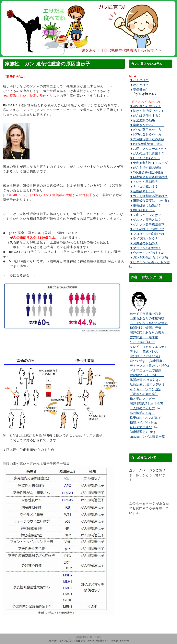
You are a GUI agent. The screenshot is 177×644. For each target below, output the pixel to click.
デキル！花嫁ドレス (144, 351)
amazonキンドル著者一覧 (147, 437)
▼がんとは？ (139, 80)
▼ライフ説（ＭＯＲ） (146, 239)
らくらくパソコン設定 (146, 389)
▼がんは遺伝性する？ (146, 116)
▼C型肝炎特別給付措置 (147, 172)
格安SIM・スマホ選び (145, 418)
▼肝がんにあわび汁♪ (145, 158)
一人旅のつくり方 (142, 408)
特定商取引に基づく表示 (88, 637)
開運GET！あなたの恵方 (147, 333)
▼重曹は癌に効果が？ (146, 205)
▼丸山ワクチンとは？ (146, 215)
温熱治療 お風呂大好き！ (147, 385)
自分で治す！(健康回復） (148, 361)
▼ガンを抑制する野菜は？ (149, 196)
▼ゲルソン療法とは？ (146, 220)
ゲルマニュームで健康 (146, 370)
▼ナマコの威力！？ (144, 187)
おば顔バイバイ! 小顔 (145, 356)
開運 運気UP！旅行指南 (146, 403)
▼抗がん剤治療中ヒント (147, 111)
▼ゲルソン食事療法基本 (147, 224)
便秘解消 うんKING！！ (147, 375)
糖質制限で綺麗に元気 (146, 328)
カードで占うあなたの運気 (149, 323)
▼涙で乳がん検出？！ (146, 106)
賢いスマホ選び (141, 427)
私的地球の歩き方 (142, 413)
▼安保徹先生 (139, 90)
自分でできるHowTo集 (146, 314)
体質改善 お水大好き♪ (145, 380)
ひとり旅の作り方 (142, 342)
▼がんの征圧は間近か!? (147, 229)
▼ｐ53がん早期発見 (144, 182)
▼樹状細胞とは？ (142, 210)
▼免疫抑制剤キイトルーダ (149, 163)
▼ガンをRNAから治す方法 (149, 257)
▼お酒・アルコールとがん (149, 149)
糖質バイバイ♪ (140, 422)
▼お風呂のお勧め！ (144, 243)
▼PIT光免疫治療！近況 (146, 144)
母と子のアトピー (142, 399)
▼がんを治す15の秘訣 (146, 168)
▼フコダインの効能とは (147, 234)
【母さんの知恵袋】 (144, 394)
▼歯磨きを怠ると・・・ (147, 125)
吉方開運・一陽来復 (144, 337)
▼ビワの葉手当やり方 (146, 130)
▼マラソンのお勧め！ (146, 248)
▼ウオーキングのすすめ (147, 253)
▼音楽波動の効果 (142, 120)
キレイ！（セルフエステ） (149, 347)
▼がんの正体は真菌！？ (147, 153)
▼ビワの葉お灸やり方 (146, 134)
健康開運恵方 (139, 432)
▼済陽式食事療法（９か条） (150, 201)
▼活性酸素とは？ (142, 191)
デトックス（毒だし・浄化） (150, 366)
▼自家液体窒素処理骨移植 (149, 177)
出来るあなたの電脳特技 (147, 318)
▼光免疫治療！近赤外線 (147, 139)
